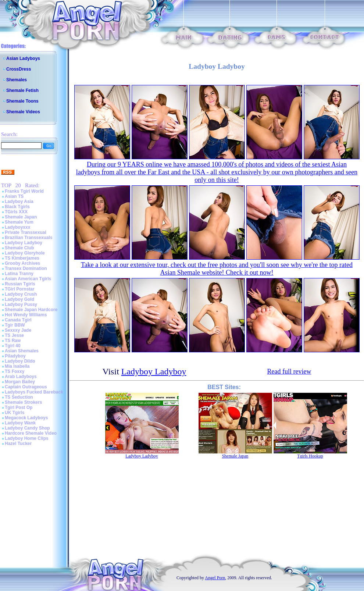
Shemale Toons (22, 101)
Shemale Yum (19, 222)
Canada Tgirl (18, 320)
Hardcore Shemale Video (31, 433)
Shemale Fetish (22, 90)
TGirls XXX (16, 212)
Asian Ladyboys (23, 58)
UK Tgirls (15, 413)
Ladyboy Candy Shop (27, 428)
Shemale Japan (21, 217)
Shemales (17, 80)
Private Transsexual (26, 232)
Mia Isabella (17, 366)
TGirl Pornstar (20, 289)
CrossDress (19, 69)
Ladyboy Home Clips (27, 438)
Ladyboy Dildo (20, 361)
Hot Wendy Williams (26, 315)
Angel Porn (215, 578)
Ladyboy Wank (20, 423)
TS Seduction (19, 397)
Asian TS (14, 196)
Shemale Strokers (23, 402)
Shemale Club (19, 248)
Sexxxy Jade (18, 330)
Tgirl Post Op (19, 407)
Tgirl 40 (13, 346)
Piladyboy (15, 356)
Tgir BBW (15, 325)
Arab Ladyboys (21, 377)
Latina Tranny (19, 274)
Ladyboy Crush (21, 294)
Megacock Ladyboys (26, 418)
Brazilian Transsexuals (28, 238)
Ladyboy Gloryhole (25, 253)
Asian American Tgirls (28, 279)
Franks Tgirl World (24, 191)
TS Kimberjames (22, 258)
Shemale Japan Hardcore (31, 310)
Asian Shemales (22, 351)
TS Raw (13, 341)
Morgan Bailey (20, 382)
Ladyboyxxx (17, 227)
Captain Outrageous (26, 387)
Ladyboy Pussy (21, 305)
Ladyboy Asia (19, 202)
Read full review (289, 371)
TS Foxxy (15, 371)
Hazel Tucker (18, 444)
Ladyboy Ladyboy (24, 243)
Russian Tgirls (20, 284)
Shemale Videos (23, 112)
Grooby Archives (22, 263)
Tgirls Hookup (310, 456)
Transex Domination (26, 268)
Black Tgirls (17, 207)
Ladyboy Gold (19, 299)
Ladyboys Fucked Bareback (34, 392)
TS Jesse (14, 335)
